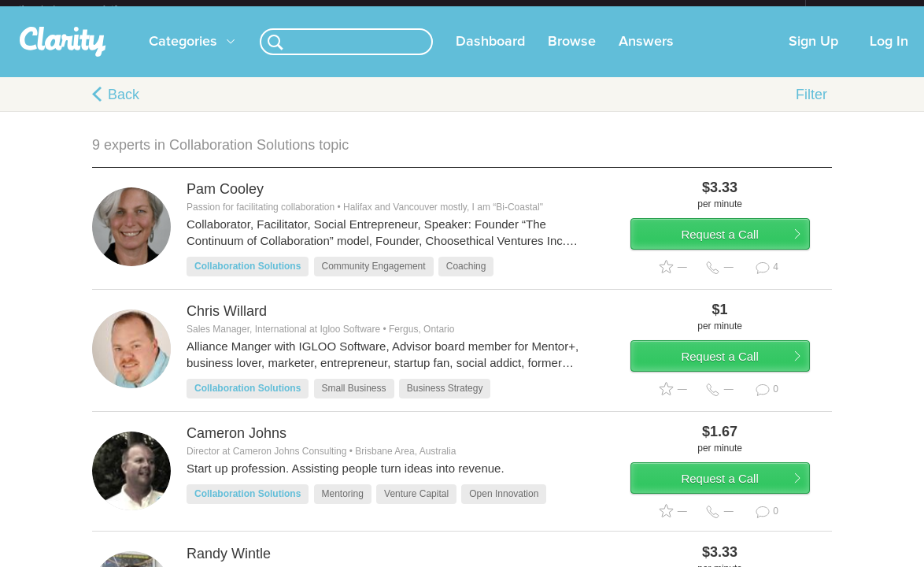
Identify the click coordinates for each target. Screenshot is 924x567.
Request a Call (739, 255)
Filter (811, 107)
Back (124, 107)
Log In (889, 54)
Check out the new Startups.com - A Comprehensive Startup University (635, 10)
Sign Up (813, 54)
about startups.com (861, 10)
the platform (84, 9)
